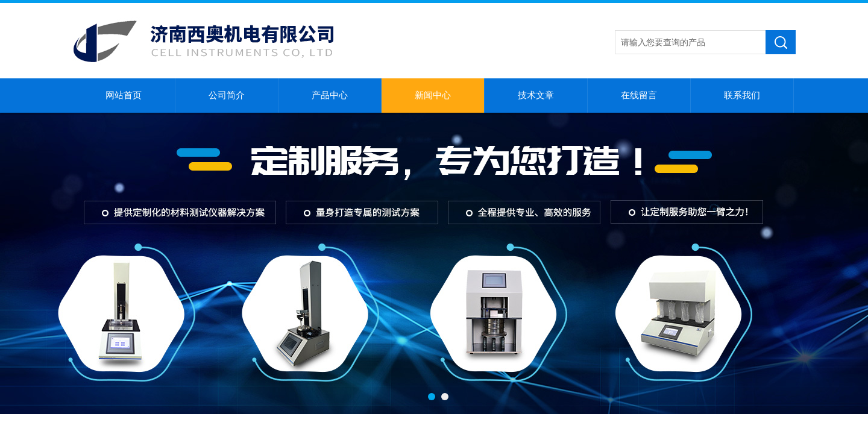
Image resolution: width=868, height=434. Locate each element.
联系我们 (742, 95)
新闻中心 (433, 95)
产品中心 (330, 95)
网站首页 (124, 95)
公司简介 (227, 95)
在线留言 (639, 95)
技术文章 (536, 95)
